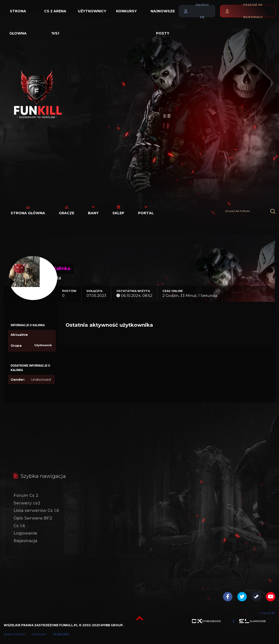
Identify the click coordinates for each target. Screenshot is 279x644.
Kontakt (39, 634)
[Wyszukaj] (273, 211)
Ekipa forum (14, 634)
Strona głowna (18, 16)
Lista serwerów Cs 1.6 (36, 510)
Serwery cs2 (27, 503)
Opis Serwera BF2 (33, 518)
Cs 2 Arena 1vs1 (55, 16)
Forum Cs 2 (26, 495)
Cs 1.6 (19, 526)
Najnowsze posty (163, 16)
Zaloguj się (202, 11)
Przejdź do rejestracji (253, 11)
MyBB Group (112, 625)
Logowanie (25, 533)
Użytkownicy (92, 11)
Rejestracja (25, 541)
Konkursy (126, 11)
